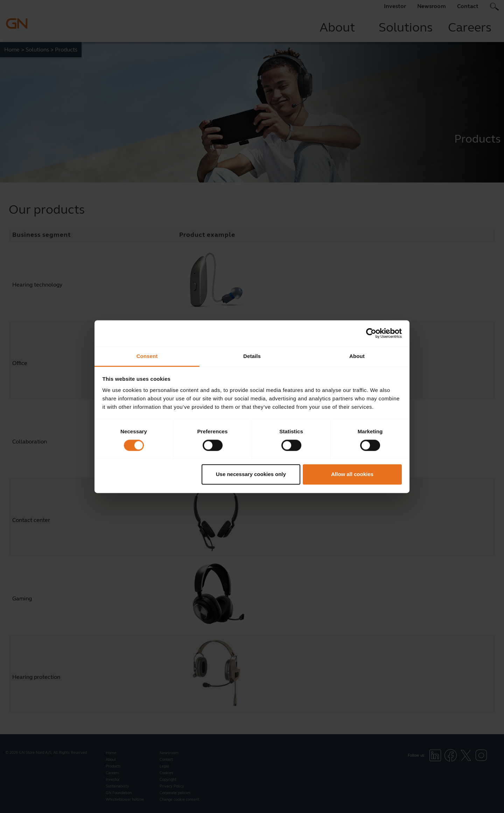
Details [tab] (252, 356)
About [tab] (357, 356)
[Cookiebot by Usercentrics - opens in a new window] (371, 333)
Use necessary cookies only (251, 474)
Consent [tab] (147, 356)
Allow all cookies (352, 474)
